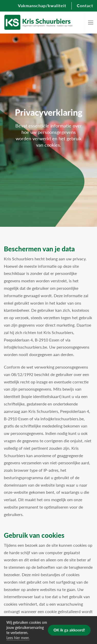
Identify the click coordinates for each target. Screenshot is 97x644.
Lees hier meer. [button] (18, 638)
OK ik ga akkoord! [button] (69, 630)
